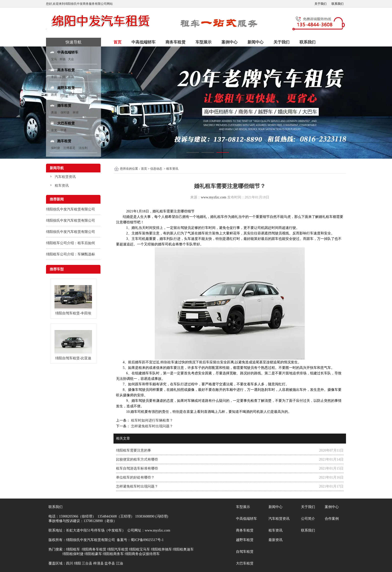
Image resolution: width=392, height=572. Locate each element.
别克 (62, 77)
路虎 (54, 95)
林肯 (76, 112)
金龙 (54, 130)
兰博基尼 (70, 148)
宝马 (54, 59)
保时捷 (65, 112)
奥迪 (54, 112)
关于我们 (320, 4)
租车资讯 (62, 186)
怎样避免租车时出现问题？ (151, 426)
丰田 (54, 77)
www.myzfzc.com (213, 197)
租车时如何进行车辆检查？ (151, 420)
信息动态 (156, 169)
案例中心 (229, 42)
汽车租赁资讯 (65, 177)
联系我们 (337, 4)
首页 (117, 42)
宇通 (63, 130)
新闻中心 (255, 42)
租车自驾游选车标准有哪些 (137, 468)
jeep (63, 95)
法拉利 (83, 148)
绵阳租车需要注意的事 (133, 450)
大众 (71, 59)
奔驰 (62, 59)
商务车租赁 (175, 42)
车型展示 (203, 42)
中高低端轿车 (143, 42)
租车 (163, 211)
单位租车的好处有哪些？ (135, 477)
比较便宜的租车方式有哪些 (137, 459)
